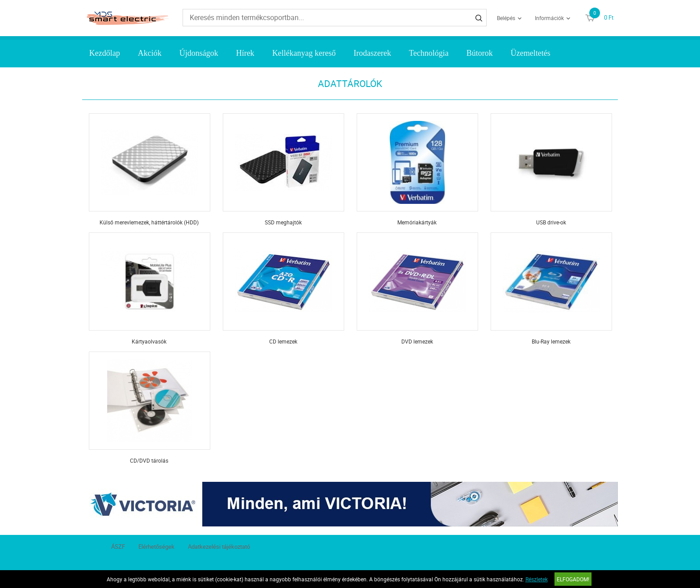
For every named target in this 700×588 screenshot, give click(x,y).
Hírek (245, 53)
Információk (549, 18)
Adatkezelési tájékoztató (219, 547)
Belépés (506, 18)
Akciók (150, 53)
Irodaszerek (372, 53)
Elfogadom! (573, 579)
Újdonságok (199, 53)
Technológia (429, 53)
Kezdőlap (105, 53)
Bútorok (480, 53)
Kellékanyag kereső (304, 53)
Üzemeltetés (531, 53)
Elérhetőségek (156, 547)
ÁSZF (118, 547)
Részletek (537, 579)
